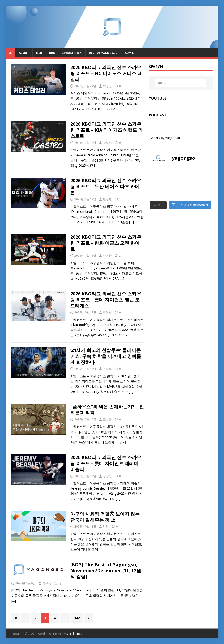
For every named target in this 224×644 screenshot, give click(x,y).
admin (130, 53)
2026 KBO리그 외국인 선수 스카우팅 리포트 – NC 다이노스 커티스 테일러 (106, 73)
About (24, 53)
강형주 (107, 143)
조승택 (107, 369)
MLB (39, 53)
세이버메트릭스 (72, 53)
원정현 (107, 199)
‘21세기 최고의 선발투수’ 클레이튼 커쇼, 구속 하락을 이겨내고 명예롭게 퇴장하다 (106, 356)
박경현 (107, 86)
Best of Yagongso (103, 53)
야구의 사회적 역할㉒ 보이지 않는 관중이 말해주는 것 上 (105, 517)
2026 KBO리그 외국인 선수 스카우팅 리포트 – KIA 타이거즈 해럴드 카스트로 (107, 130)
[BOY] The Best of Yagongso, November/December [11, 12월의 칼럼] (106, 571)
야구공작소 (50, 583)
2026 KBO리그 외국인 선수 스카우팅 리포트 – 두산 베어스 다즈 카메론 (106, 186)
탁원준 (107, 256)
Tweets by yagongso (164, 138)
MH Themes (74, 634)
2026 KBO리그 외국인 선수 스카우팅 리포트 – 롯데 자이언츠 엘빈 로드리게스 (106, 300)
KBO (52, 53)
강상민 (107, 476)
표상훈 (107, 419)
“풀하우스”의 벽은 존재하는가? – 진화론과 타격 (107, 410)
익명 (106, 526)
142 (77, 618)
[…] (96, 165)
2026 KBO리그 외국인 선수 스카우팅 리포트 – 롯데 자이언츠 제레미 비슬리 (106, 463)
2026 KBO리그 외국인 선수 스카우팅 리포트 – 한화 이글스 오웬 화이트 (106, 243)
